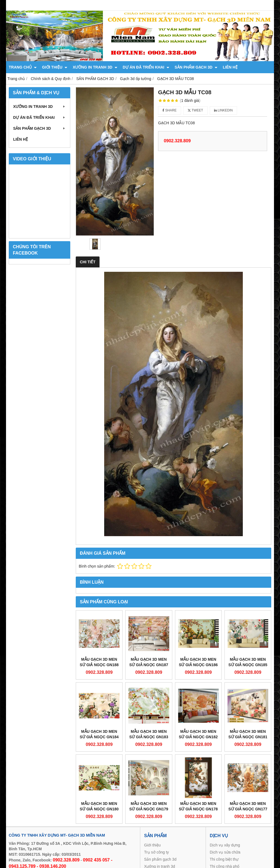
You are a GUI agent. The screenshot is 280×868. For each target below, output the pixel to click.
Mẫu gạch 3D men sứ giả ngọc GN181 (248, 734)
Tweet (195, 110)
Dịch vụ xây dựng (225, 845)
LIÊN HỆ (230, 67)
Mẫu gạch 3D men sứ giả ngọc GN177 (248, 806)
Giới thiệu (152, 845)
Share (170, 110)
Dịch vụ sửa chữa (225, 852)
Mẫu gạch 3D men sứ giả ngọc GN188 (99, 662)
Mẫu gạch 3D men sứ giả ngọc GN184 (99, 734)
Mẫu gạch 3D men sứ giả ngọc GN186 (198, 662)
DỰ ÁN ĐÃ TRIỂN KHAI (146, 67)
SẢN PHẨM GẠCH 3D (196, 67)
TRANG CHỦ (23, 67)
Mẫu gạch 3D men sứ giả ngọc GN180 (99, 806)
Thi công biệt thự (224, 859)
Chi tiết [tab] (88, 262)
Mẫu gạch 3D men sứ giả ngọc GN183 (149, 734)
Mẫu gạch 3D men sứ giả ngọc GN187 (149, 662)
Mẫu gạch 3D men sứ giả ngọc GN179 (149, 806)
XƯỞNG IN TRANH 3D (95, 67)
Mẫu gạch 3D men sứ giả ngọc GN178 (198, 806)
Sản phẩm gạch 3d (160, 859)
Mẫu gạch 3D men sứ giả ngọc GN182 (198, 734)
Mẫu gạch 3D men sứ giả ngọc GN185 (248, 662)
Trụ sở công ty (157, 852)
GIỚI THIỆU (55, 67)
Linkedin (224, 110)
